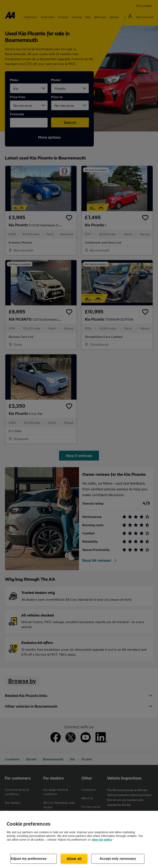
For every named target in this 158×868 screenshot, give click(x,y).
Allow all (74, 859)
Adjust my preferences (29, 859)
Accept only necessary (118, 859)
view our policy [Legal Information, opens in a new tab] (102, 840)
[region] (79, 839)
